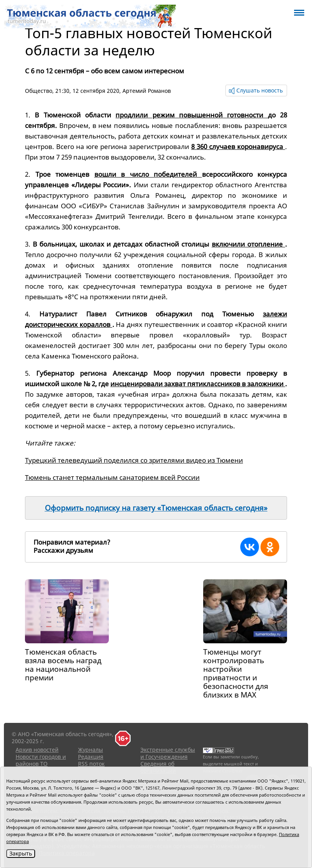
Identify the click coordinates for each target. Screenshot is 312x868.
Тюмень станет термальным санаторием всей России (112, 477)
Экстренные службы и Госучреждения (168, 753)
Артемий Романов (147, 91)
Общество (39, 91)
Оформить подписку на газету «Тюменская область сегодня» (156, 508)
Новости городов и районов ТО (41, 760)
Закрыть (21, 853)
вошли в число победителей (148, 174)
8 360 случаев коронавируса (238, 146)
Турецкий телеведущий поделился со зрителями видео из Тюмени (134, 460)
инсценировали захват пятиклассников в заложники (198, 384)
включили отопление (248, 244)
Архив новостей (37, 750)
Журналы (90, 750)
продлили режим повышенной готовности (191, 115)
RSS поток (91, 764)
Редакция (91, 757)
